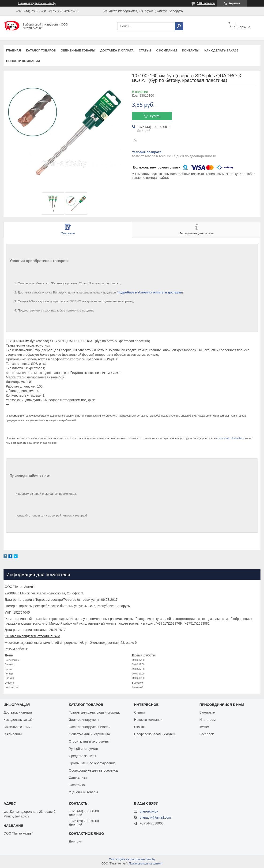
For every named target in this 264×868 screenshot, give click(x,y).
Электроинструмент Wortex (90, 727)
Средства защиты (83, 756)
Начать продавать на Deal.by (37, 3)
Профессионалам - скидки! (155, 734)
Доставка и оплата (117, 50)
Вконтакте (207, 712)
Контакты (191, 50)
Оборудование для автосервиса (93, 770)
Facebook (207, 734)
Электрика (77, 785)
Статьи (145, 50)
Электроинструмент (84, 720)
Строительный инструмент (89, 741)
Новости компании (23, 61)
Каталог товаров (41, 50)
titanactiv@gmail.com (155, 818)
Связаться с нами (17, 727)
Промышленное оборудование (92, 763)
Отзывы (140, 727)
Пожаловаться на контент (146, 864)
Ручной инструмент (84, 749)
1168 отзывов (206, 3)
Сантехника (78, 778)
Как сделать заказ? (222, 50)
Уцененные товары (78, 50)
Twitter (204, 727)
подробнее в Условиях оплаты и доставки (150, 292)
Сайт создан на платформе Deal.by (132, 859)
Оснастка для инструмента (89, 734)
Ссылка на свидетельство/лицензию (32, 636)
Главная (13, 50)
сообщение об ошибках (230, 438)
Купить (155, 116)
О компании (166, 50)
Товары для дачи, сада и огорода (94, 712)
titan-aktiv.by (149, 811)
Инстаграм (208, 720)
